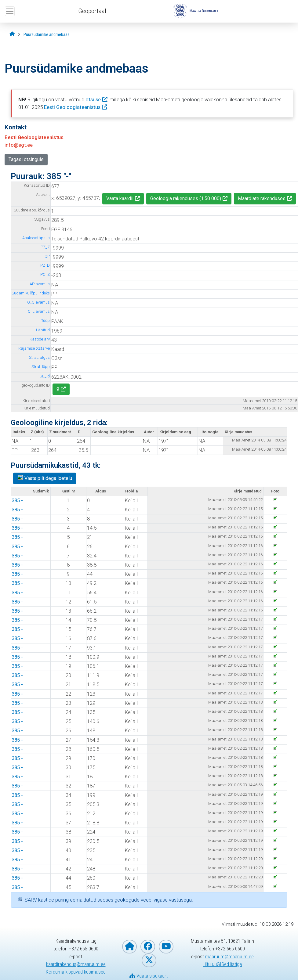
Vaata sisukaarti (149, 976)
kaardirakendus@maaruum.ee (76, 964)
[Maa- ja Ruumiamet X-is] (149, 960)
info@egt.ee (19, 145)
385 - (17, 500)
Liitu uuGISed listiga (222, 964)
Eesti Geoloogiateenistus (72, 107)
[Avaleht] (12, 34)
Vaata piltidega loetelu (45, 478)
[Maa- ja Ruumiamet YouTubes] (166, 947)
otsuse (93, 99)
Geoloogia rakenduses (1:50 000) (186, 198)
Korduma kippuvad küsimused (76, 972)
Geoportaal (92, 11)
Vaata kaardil (120, 198)
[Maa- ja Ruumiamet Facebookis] (148, 947)
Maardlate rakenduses (262, 198)
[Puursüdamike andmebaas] (47, 35)
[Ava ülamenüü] (10, 11)
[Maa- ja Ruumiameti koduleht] (129, 947)
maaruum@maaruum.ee (229, 957)
